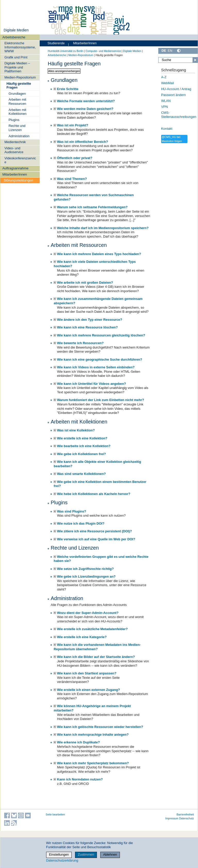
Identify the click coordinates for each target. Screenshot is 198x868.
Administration (19, 136)
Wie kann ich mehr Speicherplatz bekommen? (93, 763)
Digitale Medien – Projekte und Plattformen (17, 67)
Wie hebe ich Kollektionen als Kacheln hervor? (94, 494)
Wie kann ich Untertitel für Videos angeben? (92, 384)
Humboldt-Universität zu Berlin (65, 51)
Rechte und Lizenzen (17, 128)
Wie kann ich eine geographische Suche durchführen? (100, 359)
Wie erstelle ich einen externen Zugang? (89, 690)
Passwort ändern (174, 95)
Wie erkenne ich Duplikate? (78, 742)
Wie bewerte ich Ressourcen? (80, 343)
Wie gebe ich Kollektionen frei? (81, 454)
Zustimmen (86, 854)
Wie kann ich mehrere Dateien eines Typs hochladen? (99, 254)
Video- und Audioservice (14, 150)
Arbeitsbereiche (14, 37)
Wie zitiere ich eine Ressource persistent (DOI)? (94, 531)
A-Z (164, 77)
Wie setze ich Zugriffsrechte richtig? (85, 569)
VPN (164, 107)
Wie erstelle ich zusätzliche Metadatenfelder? (92, 629)
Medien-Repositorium (20, 77)
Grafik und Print (16, 57)
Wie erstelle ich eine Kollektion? (82, 438)
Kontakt (167, 129)
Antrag (186, 89)
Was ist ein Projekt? (73, 125)
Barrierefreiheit (185, 815)
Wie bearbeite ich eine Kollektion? (84, 446)
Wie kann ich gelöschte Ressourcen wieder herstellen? (100, 727)
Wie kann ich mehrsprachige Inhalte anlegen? (93, 735)
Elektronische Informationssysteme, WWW (20, 47)
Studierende (56, 43)
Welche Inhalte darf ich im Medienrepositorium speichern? (103, 228)
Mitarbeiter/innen (15, 174)
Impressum (172, 818)
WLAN (166, 101)
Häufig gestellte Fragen (19, 85)
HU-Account (170, 89)
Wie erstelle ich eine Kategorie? (82, 637)
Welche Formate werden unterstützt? (86, 101)
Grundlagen (17, 94)
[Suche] (178, 60)
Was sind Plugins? (72, 511)
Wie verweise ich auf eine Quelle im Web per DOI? (96, 539)
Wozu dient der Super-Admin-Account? (88, 613)
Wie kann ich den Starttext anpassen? (87, 673)
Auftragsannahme (15, 168)
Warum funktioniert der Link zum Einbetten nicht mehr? (101, 400)
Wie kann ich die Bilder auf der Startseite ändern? (96, 657)
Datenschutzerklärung (62, 860)
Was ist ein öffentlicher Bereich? (82, 142)
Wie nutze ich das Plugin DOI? (81, 523)
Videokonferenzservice (20, 160)
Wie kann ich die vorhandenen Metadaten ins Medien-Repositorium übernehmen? (97, 647)
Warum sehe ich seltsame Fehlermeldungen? (92, 207)
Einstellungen (59, 854)
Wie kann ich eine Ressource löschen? (87, 327)
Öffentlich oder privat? (75, 158)
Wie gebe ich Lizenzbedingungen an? (86, 576)
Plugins (14, 120)
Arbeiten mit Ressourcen (17, 101)
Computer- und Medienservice (103, 51)
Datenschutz (187, 818)
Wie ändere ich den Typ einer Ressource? (90, 320)
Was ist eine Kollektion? (76, 430)
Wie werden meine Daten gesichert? (85, 109)
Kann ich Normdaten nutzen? (80, 779)
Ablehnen (110, 854)
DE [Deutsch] (164, 51)
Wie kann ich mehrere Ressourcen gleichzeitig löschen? (101, 335)
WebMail (168, 83)
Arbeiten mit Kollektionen (18, 112)
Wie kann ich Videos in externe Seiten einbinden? (96, 367)
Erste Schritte (68, 89)
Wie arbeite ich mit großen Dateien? (85, 283)
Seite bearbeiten (55, 815)
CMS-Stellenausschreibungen (179, 115)
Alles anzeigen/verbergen (64, 71)
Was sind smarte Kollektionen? (81, 474)
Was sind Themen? (72, 179)
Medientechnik (15, 142)
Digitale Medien (16, 30)
